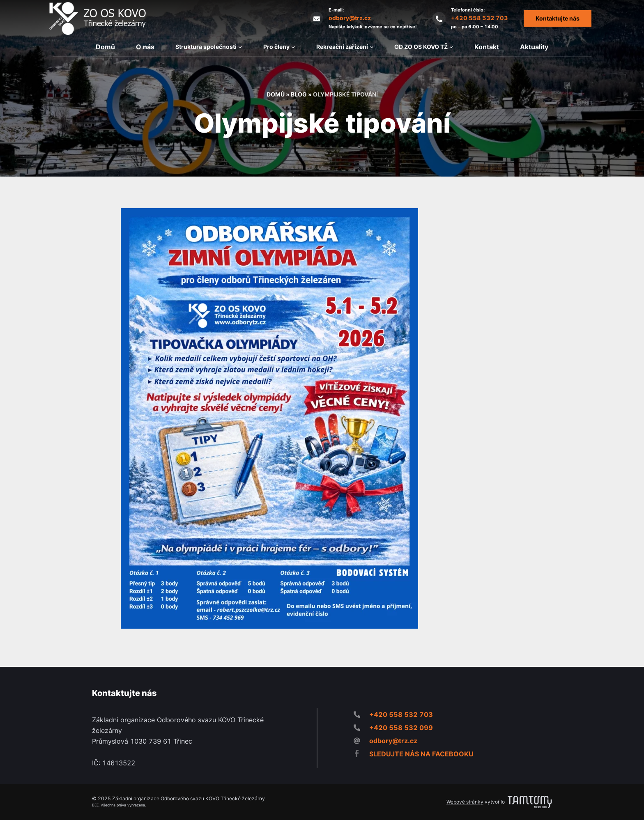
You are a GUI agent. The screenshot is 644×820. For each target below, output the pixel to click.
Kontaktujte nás (558, 18)
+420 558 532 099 (401, 728)
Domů (276, 94)
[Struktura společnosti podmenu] (240, 47)
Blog (299, 94)
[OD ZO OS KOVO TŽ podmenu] (451, 47)
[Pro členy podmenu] (293, 47)
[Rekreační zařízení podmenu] (372, 47)
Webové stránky (465, 802)
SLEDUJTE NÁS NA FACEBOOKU (421, 754)
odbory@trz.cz (350, 18)
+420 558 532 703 (480, 18)
